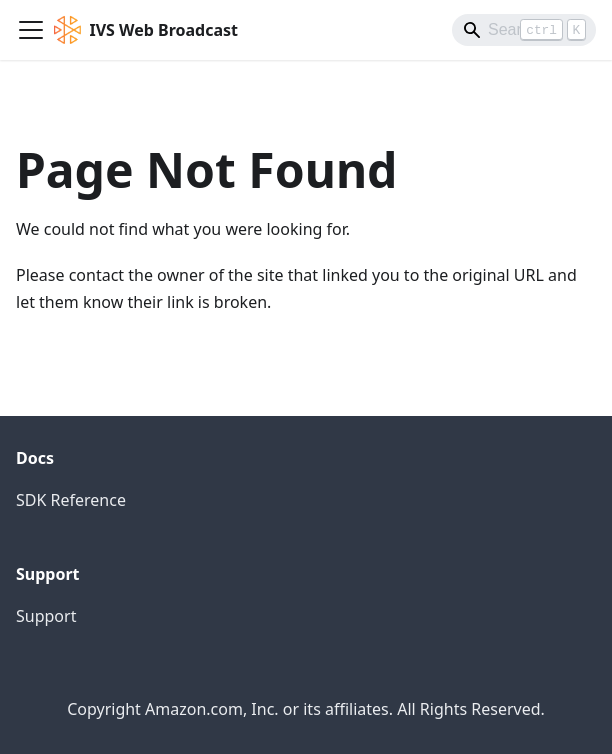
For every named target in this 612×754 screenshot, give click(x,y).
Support (46, 616)
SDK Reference (71, 500)
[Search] (524, 30)
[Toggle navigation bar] (31, 30)
